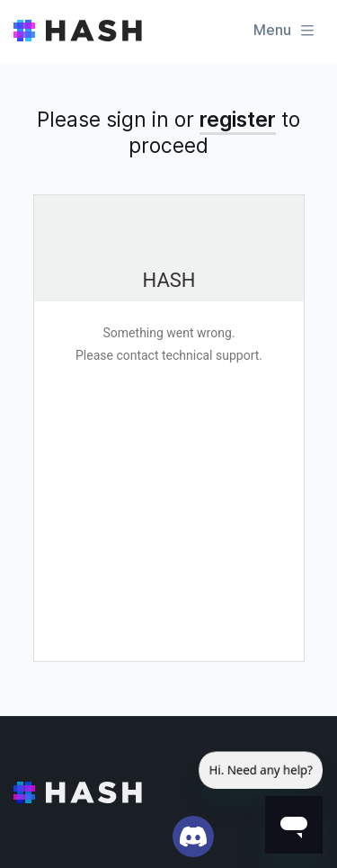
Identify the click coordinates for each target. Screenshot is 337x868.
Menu (285, 30)
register (238, 120)
